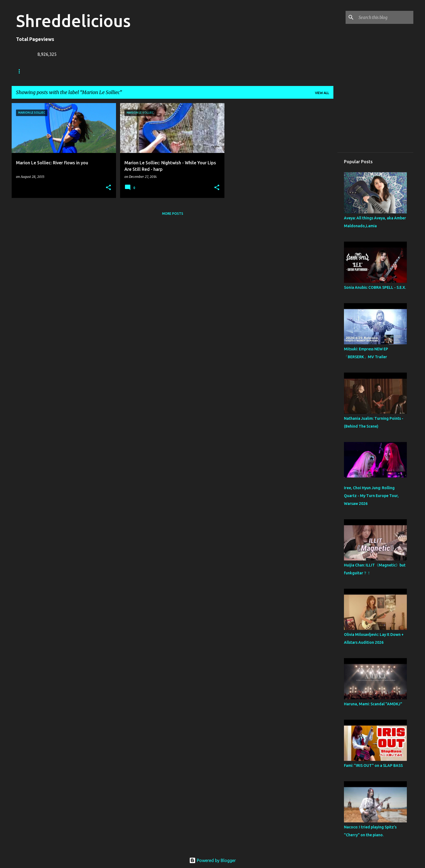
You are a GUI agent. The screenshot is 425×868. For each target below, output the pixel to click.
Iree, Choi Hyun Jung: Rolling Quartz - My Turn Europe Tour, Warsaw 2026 (371, 496)
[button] (108, 188)
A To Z (120, 71)
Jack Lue (95, 71)
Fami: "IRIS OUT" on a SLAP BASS (373, 765)
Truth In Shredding (57, 71)
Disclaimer (177, 71)
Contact (147, 71)
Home (21, 71)
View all (322, 93)
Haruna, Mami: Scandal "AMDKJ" (373, 704)
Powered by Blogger (212, 860)
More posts (173, 214)
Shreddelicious (73, 21)
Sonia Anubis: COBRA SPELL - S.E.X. (375, 287)
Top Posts (209, 71)
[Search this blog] (385, 17)
